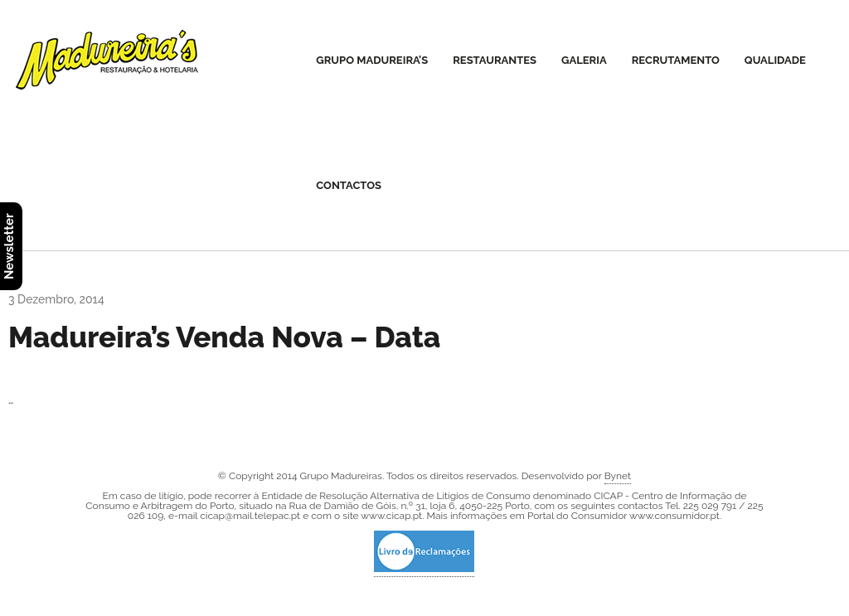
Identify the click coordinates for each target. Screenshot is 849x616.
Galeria (584, 60)
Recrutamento (676, 60)
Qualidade (775, 60)
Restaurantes (495, 60)
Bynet (618, 476)
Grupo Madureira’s (372, 60)
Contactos (349, 185)
